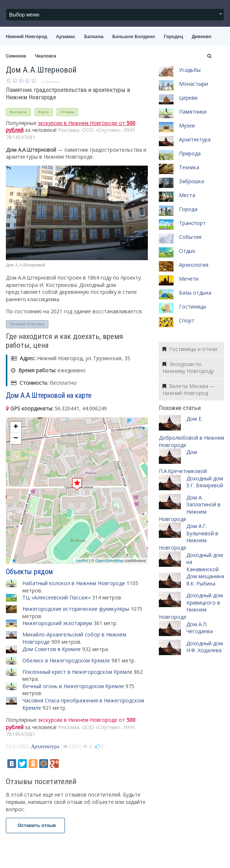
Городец (173, 37)
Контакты (18, 112)
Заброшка (191, 181)
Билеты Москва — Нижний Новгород (189, 390)
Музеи (187, 125)
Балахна (94, 37)
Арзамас (66, 37)
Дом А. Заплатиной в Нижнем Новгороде (190, 508)
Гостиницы (193, 306)
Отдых (187, 251)
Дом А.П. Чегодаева (200, 628)
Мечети (189, 279)
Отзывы (67, 112)
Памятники (193, 112)
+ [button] (16, 427)
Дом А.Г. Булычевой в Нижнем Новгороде (189, 537)
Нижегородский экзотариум (57, 623)
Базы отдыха (195, 293)
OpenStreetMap (110, 561)
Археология (194, 265)
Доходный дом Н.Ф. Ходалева (205, 647)
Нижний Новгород (27, 37)
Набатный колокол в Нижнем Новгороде (74, 583)
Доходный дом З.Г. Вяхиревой (205, 482)
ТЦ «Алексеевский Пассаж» (56, 597)
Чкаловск (45, 56)
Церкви (188, 98)
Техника (189, 167)
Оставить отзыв (36, 825)
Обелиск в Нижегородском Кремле (66, 660)
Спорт (187, 320)
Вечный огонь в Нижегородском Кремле (73, 686)
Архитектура (45, 747)
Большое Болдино (134, 37)
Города (188, 209)
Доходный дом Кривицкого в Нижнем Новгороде (191, 606)
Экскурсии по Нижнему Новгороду (188, 368)
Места (187, 195)
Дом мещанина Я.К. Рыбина (205, 580)
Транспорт (192, 223)
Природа (190, 153)
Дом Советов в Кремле (52, 649)
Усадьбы (190, 70)
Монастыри (194, 84)
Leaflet (82, 561)
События (190, 237)
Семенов (16, 56)
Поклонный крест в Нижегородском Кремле (77, 672)
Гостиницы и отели (190, 349)
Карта (44, 112)
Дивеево (202, 37)
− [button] (16, 439)
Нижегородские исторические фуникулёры (76, 609)
